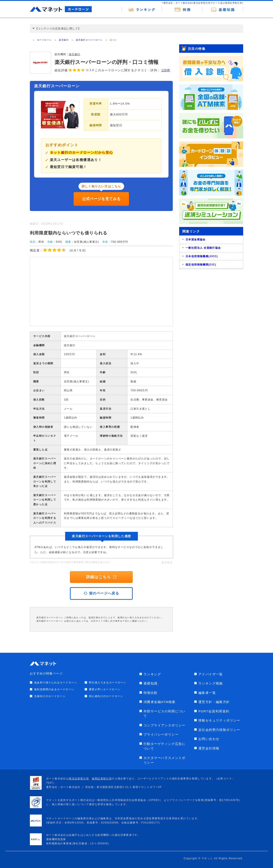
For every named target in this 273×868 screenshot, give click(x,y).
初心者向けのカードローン (106, 696)
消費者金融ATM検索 (160, 702)
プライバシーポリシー (161, 734)
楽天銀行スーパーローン (89, 40)
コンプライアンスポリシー (165, 725)
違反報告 (167, 562)
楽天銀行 (64, 40)
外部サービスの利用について (165, 714)
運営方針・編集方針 (214, 702)
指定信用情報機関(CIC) (201, 265)
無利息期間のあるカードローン (54, 689)
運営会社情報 (209, 748)
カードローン (44, 40)
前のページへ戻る (101, 593)
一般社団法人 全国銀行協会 (203, 248)
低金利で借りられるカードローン (56, 683)
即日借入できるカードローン (107, 683)
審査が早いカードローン (105, 689)
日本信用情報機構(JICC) (202, 256)
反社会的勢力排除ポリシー (219, 730)
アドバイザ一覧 (211, 674)
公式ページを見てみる (101, 199)
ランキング (152, 674)
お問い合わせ (209, 739)
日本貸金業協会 (196, 240)
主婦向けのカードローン (50, 696)
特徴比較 (151, 693)
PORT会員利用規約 (214, 711)
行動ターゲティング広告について (165, 746)
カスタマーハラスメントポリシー (165, 760)
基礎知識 (151, 683)
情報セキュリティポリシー (219, 720)
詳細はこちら (101, 577)
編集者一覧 (207, 693)
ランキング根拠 (211, 683)
